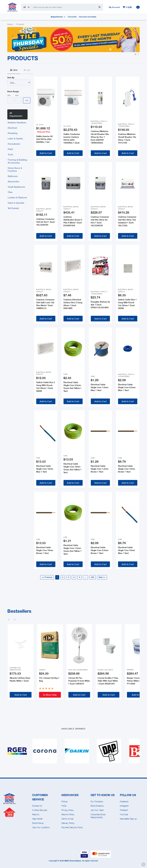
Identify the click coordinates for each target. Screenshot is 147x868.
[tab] (14, 70)
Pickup (64, 801)
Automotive (13, 181)
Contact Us (37, 806)
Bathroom (13, 176)
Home (10, 24)
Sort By (11, 77)
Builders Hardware (17, 122)
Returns (36, 814)
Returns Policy (68, 814)
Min (9, 95)
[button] (135, 54)
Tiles (10, 192)
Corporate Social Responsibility (98, 816)
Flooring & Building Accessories (17, 161)
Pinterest (124, 810)
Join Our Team (97, 810)
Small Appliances (16, 187)
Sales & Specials (16, 203)
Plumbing (13, 133)
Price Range (13, 91)
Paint (10, 149)
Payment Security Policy (72, 827)
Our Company (97, 801)
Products (20, 24)
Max (17, 95)
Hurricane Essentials (88, 17)
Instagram (124, 806)
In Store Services (40, 810)
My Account (114, 7)
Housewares (14, 144)
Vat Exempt (13, 208)
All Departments (16, 114)
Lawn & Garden (15, 138)
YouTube (124, 814)
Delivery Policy (68, 823)
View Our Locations (41, 827)
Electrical (12, 128)
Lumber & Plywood (17, 197)
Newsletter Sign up (128, 819)
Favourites (72, 17)
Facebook (124, 801)
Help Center (37, 819)
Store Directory (97, 806)
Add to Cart (46, 153)
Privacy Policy (68, 810)
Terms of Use (67, 819)
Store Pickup (38, 823)
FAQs (64, 806)
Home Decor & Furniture (15, 169)
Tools (10, 154)
